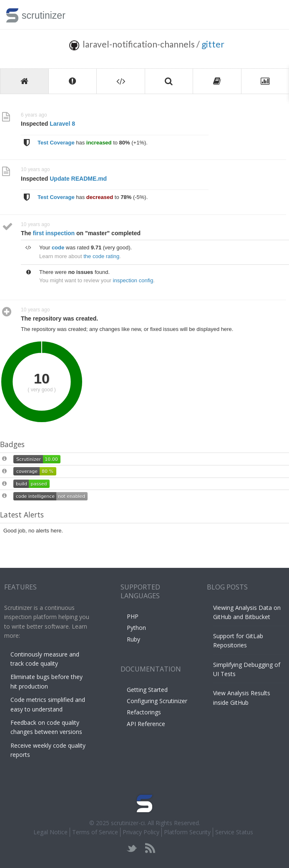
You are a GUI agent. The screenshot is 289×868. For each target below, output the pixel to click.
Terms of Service (95, 832)
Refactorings (144, 712)
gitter (213, 44)
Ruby (133, 639)
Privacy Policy (141, 832)
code (58, 247)
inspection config (133, 280)
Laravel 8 (62, 124)
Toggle (273, 15)
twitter (132, 848)
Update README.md (78, 179)
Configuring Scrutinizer (157, 701)
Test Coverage (56, 143)
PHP (133, 616)
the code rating (101, 256)
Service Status (234, 832)
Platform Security (187, 832)
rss (150, 848)
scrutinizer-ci (128, 823)
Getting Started (147, 690)
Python (136, 628)
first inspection (54, 233)
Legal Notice (50, 832)
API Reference (146, 724)
